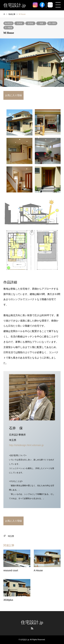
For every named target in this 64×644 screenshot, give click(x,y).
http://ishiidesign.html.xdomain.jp (26, 445)
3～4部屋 (8, 28)
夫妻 (41, 23)
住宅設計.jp (32, 622)
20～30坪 (52, 23)
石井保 (19, 23)
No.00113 (8, 23)
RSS (32, 628)
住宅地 (30, 23)
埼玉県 (11, 536)
